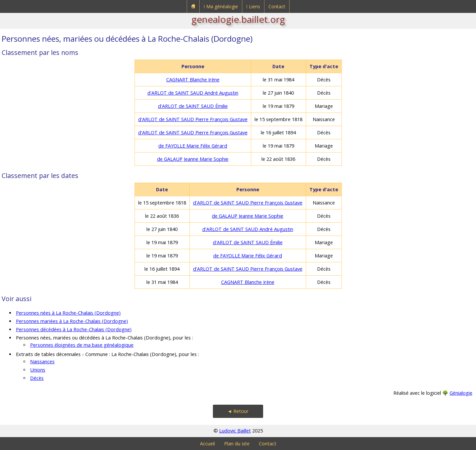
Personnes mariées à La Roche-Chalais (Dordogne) (72, 321)
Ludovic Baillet (235, 431)
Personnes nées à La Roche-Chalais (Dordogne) (68, 313)
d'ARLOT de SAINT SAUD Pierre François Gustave (193, 119)
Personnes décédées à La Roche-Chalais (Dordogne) (74, 329)
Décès (37, 378)
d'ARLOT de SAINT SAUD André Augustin (193, 93)
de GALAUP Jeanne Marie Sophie (193, 159)
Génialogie (461, 393)
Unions (38, 370)
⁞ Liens (253, 6)
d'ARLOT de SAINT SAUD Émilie (193, 106)
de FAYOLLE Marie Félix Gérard (193, 146)
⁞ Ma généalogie (221, 6)
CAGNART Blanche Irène (193, 80)
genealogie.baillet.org (238, 19)
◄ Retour (238, 411)
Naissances (42, 361)
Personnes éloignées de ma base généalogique (82, 345)
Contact (277, 6)
